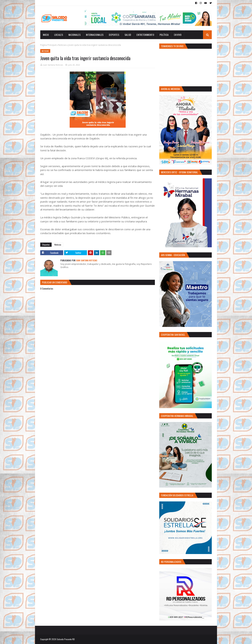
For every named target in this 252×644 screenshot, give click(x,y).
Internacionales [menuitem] (95, 35)
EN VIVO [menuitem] (178, 35)
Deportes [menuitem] (114, 35)
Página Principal (48, 45)
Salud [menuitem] (128, 35)
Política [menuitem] (164, 35)
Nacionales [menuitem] (74, 35)
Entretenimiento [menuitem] (145, 35)
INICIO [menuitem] (46, 35)
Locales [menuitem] (59, 35)
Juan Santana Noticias (53, 65)
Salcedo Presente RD (66, 639)
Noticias (62, 45)
